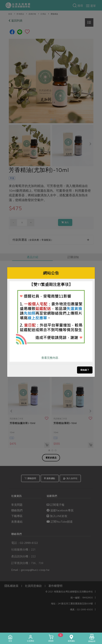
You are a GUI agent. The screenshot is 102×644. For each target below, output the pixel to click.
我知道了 (85, 370)
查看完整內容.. (50, 358)
